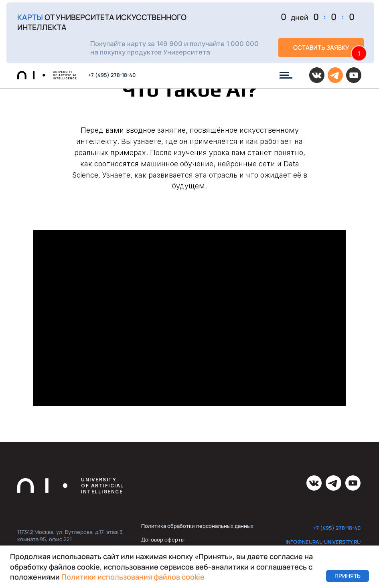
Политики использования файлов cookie (133, 577)
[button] (190, 33)
